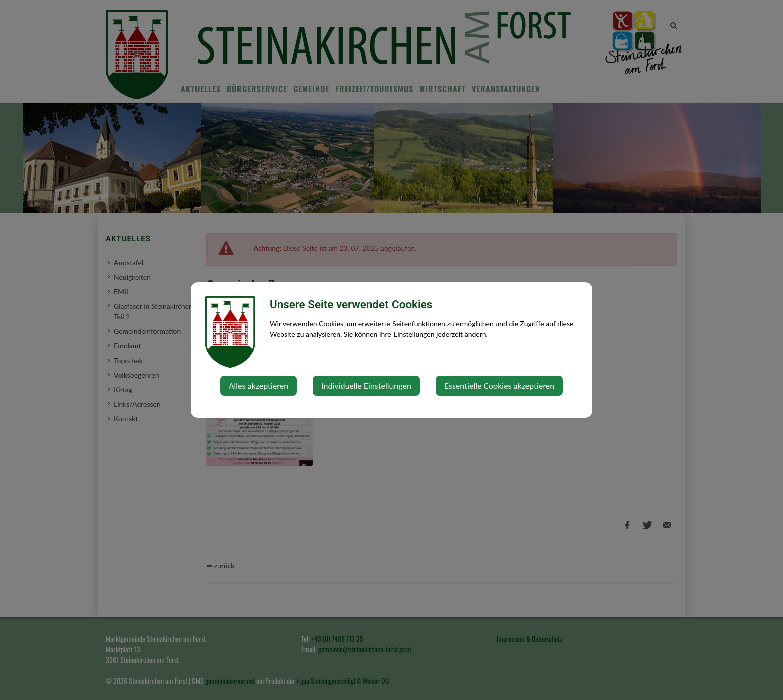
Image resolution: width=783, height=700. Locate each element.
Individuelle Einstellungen (366, 385)
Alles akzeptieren (258, 385)
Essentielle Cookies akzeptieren (499, 385)
